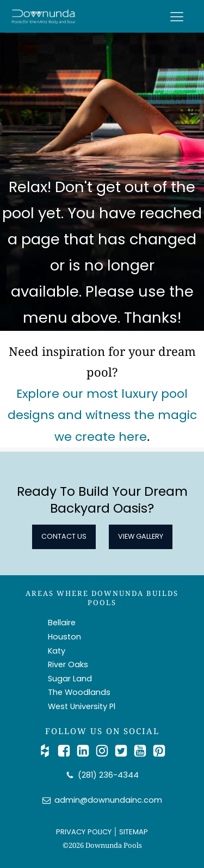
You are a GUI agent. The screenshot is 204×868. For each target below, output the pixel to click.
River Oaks (68, 664)
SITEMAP (134, 832)
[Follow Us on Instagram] (105, 751)
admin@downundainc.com (108, 800)
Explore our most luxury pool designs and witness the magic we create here (102, 415)
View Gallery (141, 536)
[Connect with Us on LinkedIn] (86, 751)
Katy (57, 651)
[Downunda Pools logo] (44, 16)
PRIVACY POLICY (84, 832)
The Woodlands (79, 692)
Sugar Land (70, 679)
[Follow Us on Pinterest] (159, 751)
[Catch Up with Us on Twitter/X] (124, 751)
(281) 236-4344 (108, 775)
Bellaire (62, 623)
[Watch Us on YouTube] (143, 751)
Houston (64, 637)
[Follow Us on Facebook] (67, 751)
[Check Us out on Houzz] (48, 751)
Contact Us (64, 536)
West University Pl (82, 706)
